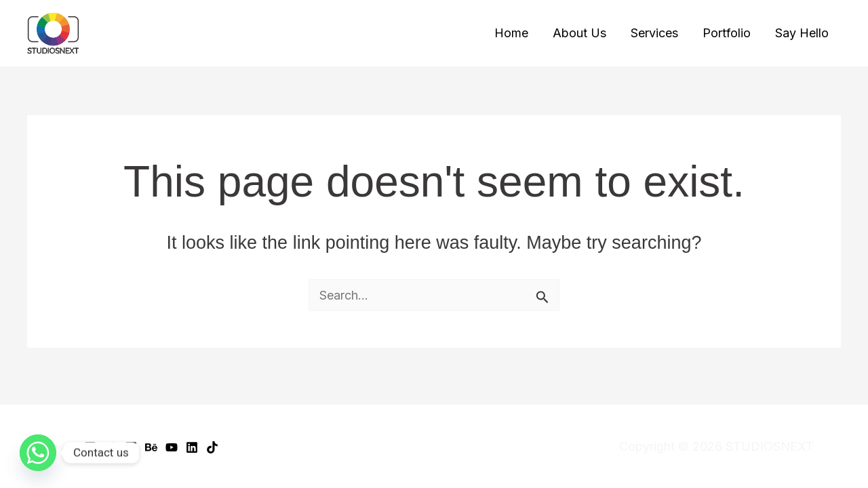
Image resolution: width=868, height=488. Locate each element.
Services (654, 33)
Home (511, 33)
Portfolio (727, 33)
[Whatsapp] (38, 453)
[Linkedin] (192, 447)
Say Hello (802, 33)
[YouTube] (172, 447)
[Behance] (151, 447)
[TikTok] (212, 447)
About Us (579, 33)
